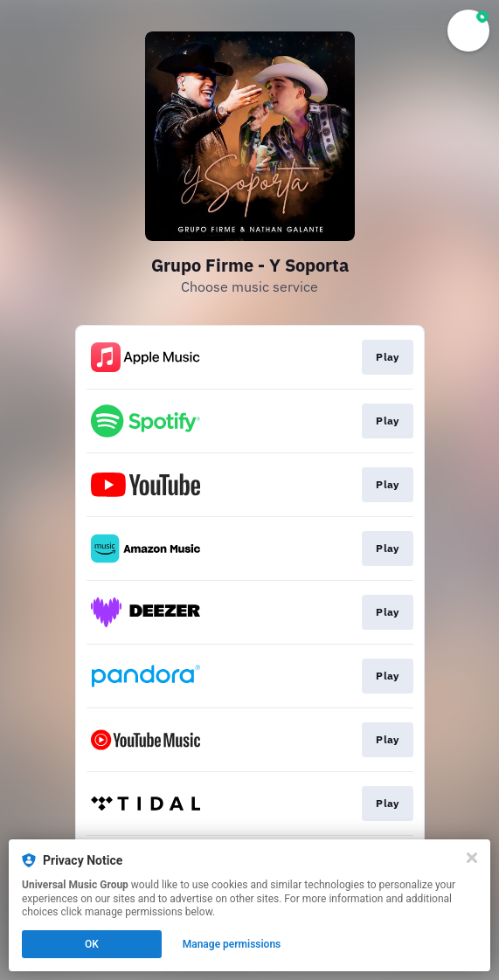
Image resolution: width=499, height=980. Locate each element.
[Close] (472, 858)
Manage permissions (232, 944)
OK (92, 944)
